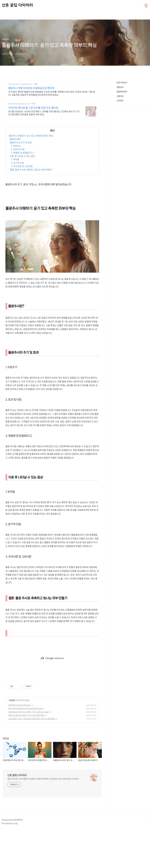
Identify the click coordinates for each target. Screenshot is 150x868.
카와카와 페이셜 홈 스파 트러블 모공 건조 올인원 (33, 108)
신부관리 (12, 738)
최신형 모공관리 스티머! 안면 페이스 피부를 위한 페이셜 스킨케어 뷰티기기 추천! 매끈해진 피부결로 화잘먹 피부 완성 (44, 113)
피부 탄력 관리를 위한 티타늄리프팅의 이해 (25, 747)
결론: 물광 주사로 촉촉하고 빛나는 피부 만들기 (31, 208)
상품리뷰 (120, 178)
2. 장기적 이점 (17, 201)
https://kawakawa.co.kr (20, 104)
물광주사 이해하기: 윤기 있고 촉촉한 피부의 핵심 (31, 174)
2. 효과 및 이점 (18, 187)
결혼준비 (120, 169)
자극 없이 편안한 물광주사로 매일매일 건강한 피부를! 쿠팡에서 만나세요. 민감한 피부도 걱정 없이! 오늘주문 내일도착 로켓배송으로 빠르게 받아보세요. (52, 93)
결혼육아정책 (122, 173)
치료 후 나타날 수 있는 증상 (22, 194)
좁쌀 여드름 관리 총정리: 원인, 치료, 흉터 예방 (26, 753)
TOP (146, 859)
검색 (140, 5)
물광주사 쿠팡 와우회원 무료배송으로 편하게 (31, 88)
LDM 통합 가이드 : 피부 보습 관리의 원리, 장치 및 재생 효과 (32, 757)
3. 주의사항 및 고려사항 (22, 204)
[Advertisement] (52, 141)
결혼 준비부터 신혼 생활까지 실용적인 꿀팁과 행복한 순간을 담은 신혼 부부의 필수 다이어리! (43, 817)
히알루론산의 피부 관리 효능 (19, 743)
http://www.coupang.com (21, 84)
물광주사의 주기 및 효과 (21, 181)
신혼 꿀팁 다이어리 (17, 5)
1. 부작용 (15, 197)
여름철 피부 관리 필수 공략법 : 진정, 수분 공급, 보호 (28, 750)
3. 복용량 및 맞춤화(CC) (22, 191)
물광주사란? (15, 177)
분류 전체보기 (122, 164)
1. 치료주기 (16, 184)
